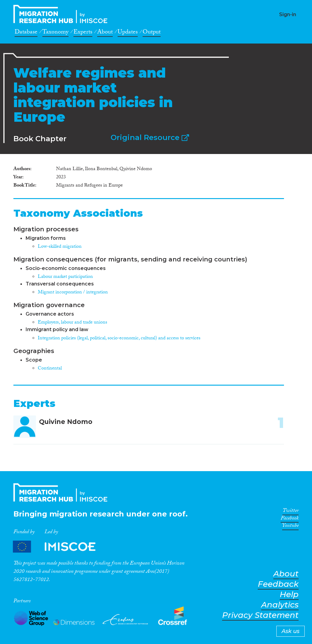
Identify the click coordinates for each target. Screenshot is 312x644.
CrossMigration (62, 14)
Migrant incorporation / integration (73, 293)
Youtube (290, 527)
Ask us (291, 631)
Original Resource (150, 137)
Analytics (280, 605)
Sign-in (288, 14)
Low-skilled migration (60, 247)
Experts (83, 33)
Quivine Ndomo (66, 422)
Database (26, 33)
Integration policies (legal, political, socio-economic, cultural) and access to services (119, 339)
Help (289, 595)
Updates (128, 33)
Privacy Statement (260, 615)
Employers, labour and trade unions (73, 323)
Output (152, 33)
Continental (50, 369)
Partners (59, 546)
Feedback (278, 584)
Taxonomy (55, 33)
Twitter (291, 512)
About (105, 33)
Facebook (290, 519)
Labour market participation (65, 277)
